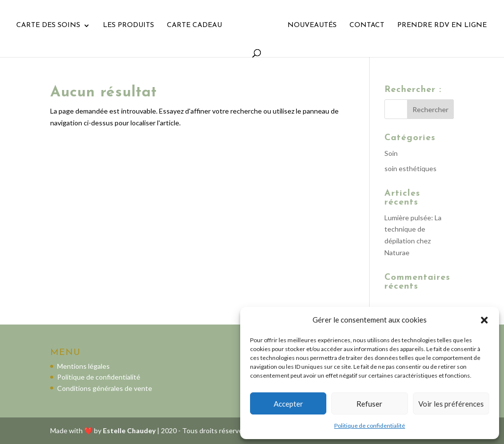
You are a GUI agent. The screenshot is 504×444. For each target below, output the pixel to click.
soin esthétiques (410, 168)
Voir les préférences (451, 404)
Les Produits (128, 26)
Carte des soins (48, 26)
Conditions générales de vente (105, 388)
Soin (391, 153)
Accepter (288, 404)
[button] (484, 320)
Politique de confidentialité (370, 426)
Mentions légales (83, 366)
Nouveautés (312, 26)
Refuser (369, 404)
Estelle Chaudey (129, 430)
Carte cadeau (194, 26)
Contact (367, 26)
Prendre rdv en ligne (442, 26)
